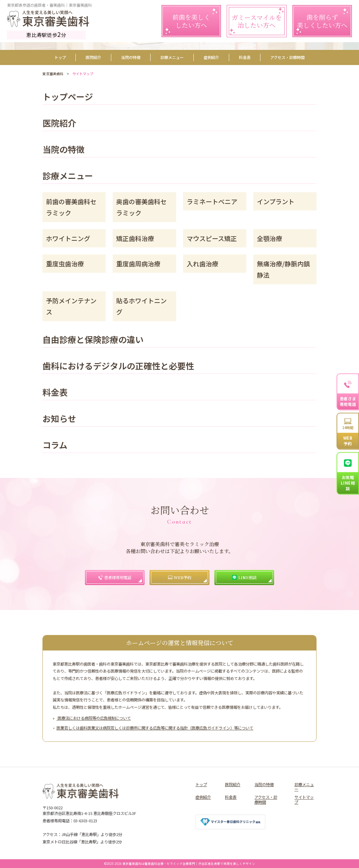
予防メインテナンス (71, 306)
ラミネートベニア (212, 201)
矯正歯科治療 (135, 238)
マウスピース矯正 (212, 238)
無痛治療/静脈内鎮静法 (283, 269)
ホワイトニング (68, 238)
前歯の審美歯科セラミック (71, 207)
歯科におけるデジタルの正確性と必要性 (118, 367)
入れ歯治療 (202, 264)
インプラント (276, 201)
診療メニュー (172, 57)
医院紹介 (93, 57)
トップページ (68, 98)
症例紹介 (211, 57)
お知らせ (59, 419)
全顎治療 (270, 238)
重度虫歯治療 (65, 264)
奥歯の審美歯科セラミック (141, 207)
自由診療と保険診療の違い (93, 340)
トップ (60, 57)
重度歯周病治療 (138, 264)
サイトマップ (304, 800)
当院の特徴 (131, 57)
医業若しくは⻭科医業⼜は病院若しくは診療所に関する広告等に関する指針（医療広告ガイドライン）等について (155, 728)
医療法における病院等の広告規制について (94, 718)
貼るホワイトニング (141, 306)
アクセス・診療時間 (287, 57)
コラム (55, 446)
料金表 (245, 57)
